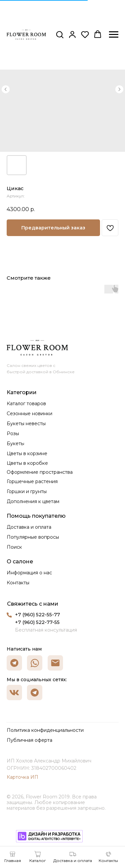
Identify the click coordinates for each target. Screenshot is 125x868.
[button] (60, 34)
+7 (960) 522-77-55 (37, 622)
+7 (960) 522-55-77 (37, 615)
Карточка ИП (22, 777)
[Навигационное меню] (114, 35)
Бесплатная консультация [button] (46, 630)
